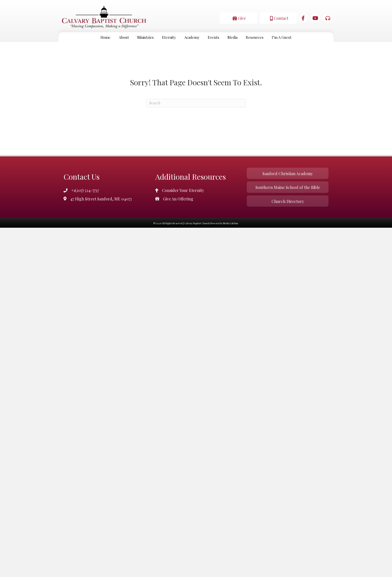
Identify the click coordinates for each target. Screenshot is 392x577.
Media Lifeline (231, 223)
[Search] (196, 103)
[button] (238, 18)
